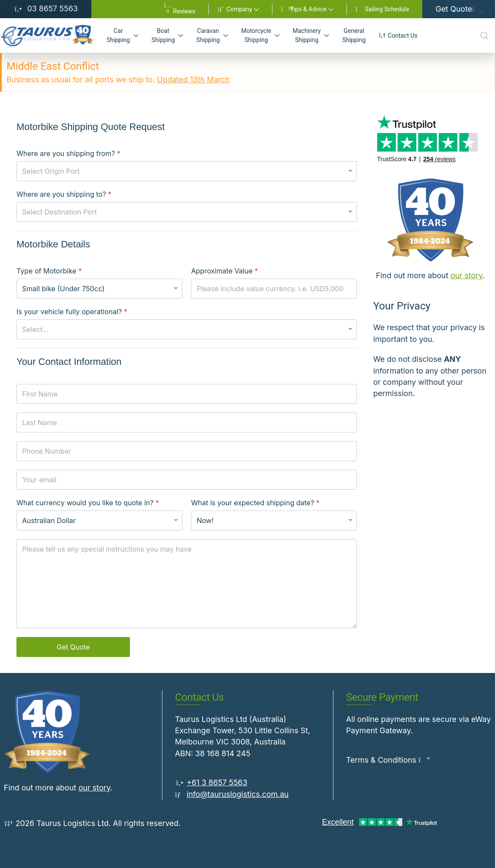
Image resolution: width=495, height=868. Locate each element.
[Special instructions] (187, 584)
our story (466, 275)
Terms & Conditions (381, 760)
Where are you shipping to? (64, 194)
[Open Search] (484, 36)
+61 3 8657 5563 (217, 782)
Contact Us (398, 36)
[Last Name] (187, 423)
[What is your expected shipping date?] (274, 520)
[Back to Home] (47, 36)
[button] (238, 9)
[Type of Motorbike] (99, 289)
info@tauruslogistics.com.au (238, 794)
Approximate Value (225, 271)
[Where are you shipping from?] (187, 171)
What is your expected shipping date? (255, 503)
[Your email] (187, 480)
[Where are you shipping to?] (187, 212)
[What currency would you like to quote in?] (99, 520)
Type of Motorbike (49, 271)
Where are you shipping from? (68, 153)
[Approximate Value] (274, 289)
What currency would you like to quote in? (88, 503)
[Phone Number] (187, 451)
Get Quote (459, 9)
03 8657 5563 (46, 8)
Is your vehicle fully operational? (72, 312)
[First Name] (187, 394)
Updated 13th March (194, 80)
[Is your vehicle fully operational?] (187, 329)
